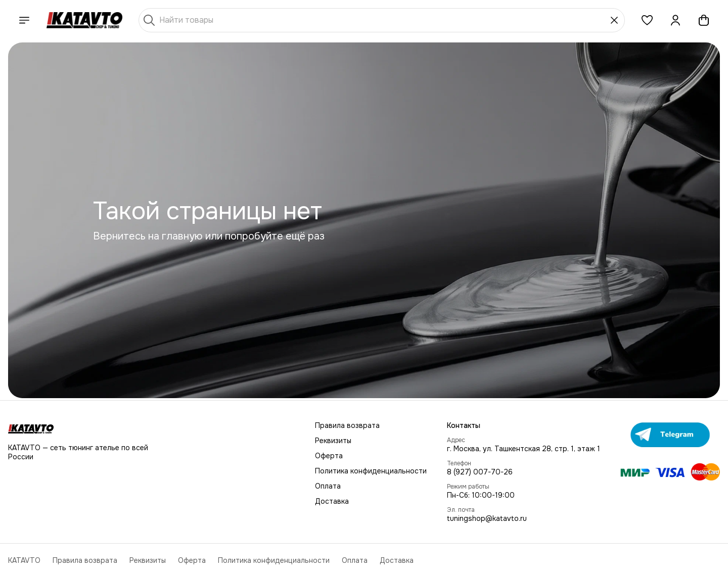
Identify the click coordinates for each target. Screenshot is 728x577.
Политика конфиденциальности (371, 471)
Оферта (329, 456)
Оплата (328, 486)
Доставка (332, 501)
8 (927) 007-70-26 (480, 472)
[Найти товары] (382, 20)
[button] (647, 20)
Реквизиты (333, 441)
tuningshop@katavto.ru (487, 518)
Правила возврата (347, 425)
